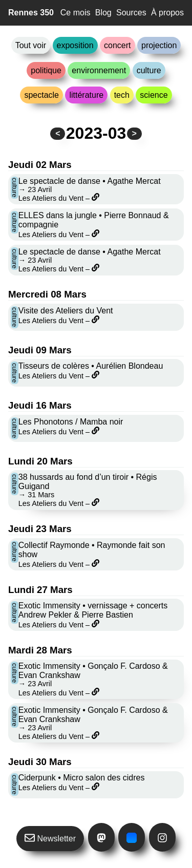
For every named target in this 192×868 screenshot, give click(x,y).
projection (159, 45)
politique (46, 70)
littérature (86, 95)
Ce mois (76, 13)
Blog (103, 13)
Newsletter (50, 838)
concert (117, 45)
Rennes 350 (31, 13)
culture (149, 70)
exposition (75, 45)
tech (122, 95)
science (154, 95)
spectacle (41, 95)
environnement (99, 70)
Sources (131, 13)
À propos (167, 13)
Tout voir (31, 45)
